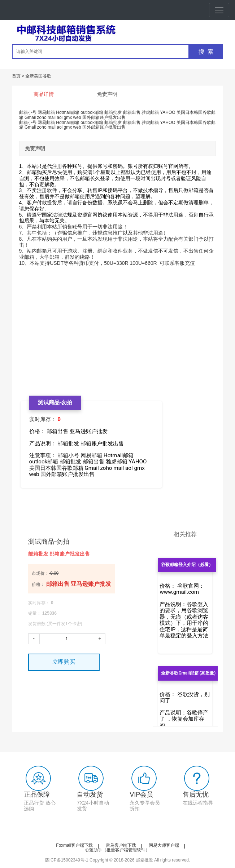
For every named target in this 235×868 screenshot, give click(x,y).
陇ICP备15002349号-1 (67, 860)
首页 (16, 76)
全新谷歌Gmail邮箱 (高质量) (188, 673)
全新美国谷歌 (38, 76)
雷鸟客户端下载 (121, 845)
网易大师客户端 (164, 845)
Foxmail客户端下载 (74, 845)
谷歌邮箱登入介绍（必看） (187, 565)
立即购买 (64, 662)
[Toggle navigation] (219, 10)
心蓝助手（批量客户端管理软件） (117, 850)
